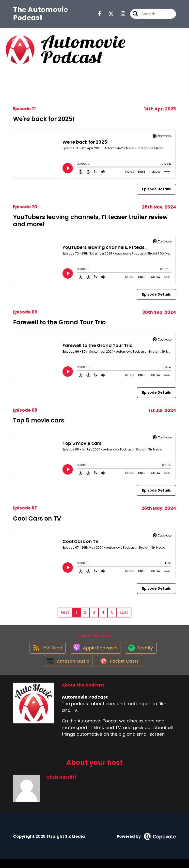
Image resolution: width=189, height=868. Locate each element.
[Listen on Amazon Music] (66, 669)
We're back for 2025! (44, 119)
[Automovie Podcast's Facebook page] (100, 16)
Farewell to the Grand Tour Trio (59, 322)
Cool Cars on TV (37, 518)
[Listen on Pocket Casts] (120, 669)
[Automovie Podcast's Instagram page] (120, 16)
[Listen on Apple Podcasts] (94, 652)
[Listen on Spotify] (142, 652)
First (65, 612)
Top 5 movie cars (39, 420)
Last (124, 612)
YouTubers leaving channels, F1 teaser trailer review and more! (90, 221)
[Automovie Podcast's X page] (108, 16)
